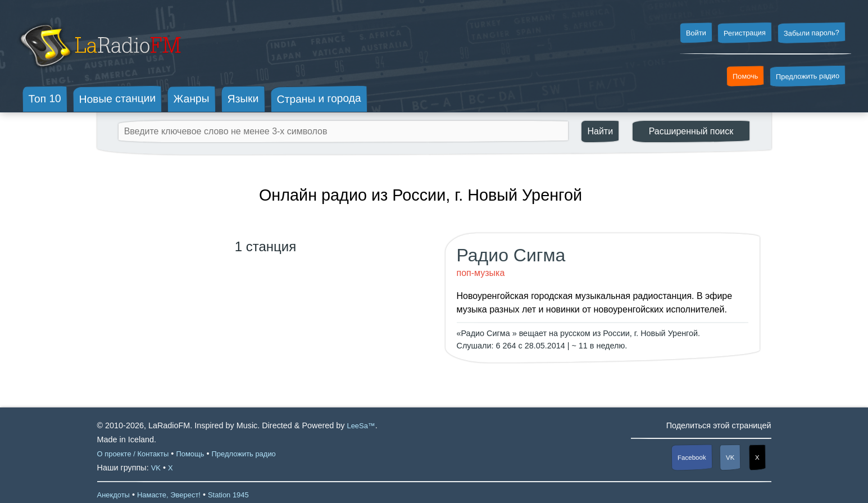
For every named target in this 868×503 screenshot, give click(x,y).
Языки (243, 99)
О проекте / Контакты (133, 454)
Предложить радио (808, 76)
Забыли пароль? (812, 33)
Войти (696, 33)
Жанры (192, 98)
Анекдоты (113, 495)
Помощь (190, 454)
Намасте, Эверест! (169, 495)
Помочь (746, 76)
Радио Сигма (511, 255)
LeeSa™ (361, 426)
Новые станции (117, 99)
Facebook (692, 458)
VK (730, 457)
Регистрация (745, 33)
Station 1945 (228, 495)
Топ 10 (45, 98)
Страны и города (319, 99)
